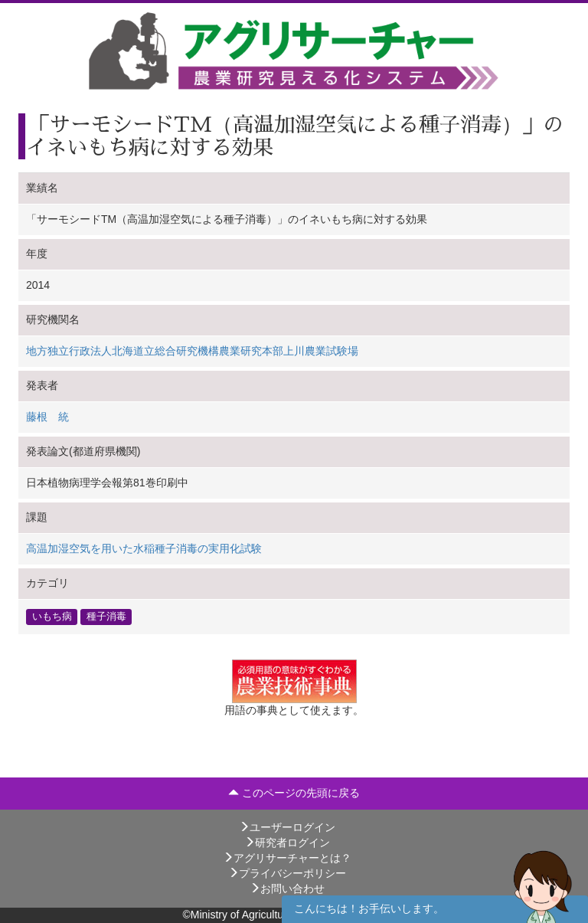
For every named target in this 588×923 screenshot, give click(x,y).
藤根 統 (47, 417)
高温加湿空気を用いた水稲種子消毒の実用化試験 (144, 548)
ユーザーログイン (287, 827)
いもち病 (52, 617)
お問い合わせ (287, 889)
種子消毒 (106, 617)
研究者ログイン (287, 843)
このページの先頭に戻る (294, 793)
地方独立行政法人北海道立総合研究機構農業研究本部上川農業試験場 (192, 351)
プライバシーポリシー (287, 873)
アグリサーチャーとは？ (287, 858)
